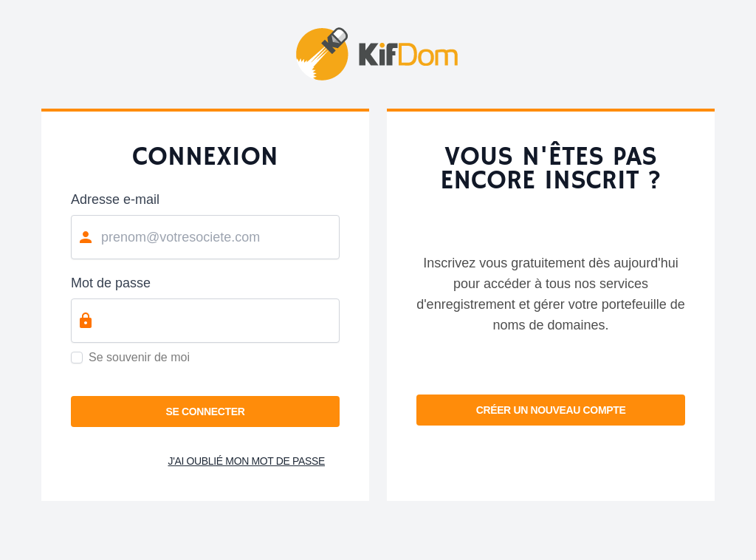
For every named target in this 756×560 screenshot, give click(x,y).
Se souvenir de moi (139, 357)
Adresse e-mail (115, 199)
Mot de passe (111, 283)
